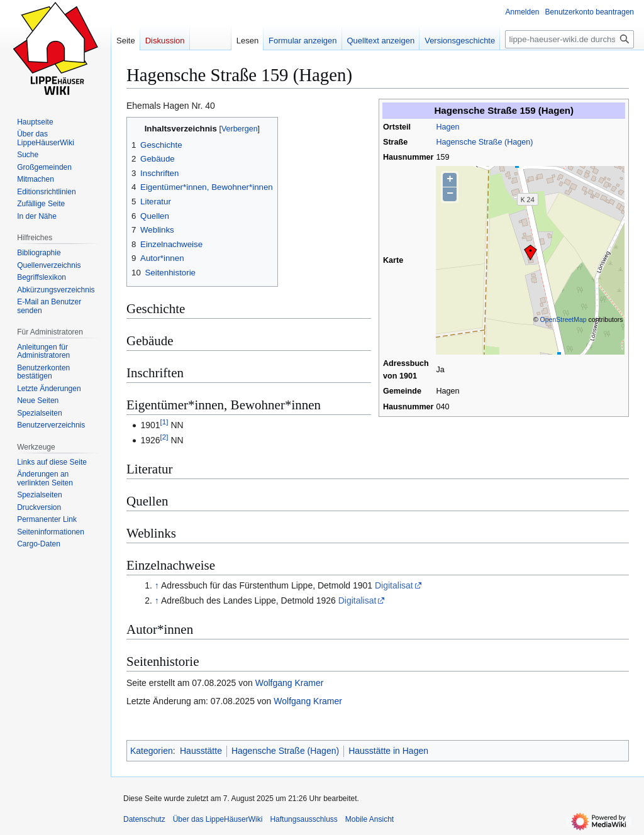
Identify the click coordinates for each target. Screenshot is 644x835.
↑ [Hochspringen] (157, 585)
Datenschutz (144, 819)
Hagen (447, 127)
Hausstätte (201, 751)
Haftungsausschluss (303, 819)
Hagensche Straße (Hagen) (484, 142)
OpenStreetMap (563, 319)
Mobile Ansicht (369, 819)
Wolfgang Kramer (290, 683)
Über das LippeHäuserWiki (218, 819)
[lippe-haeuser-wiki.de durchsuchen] (569, 39)
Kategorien (152, 751)
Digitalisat (394, 585)
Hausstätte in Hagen (388, 751)
